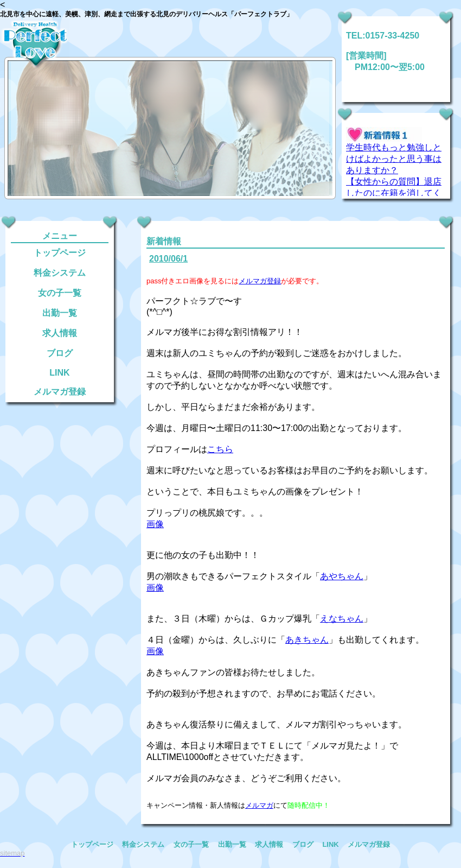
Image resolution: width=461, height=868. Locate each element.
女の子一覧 (60, 293)
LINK (59, 373)
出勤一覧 (60, 313)
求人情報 (60, 333)
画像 (155, 524)
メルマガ (259, 805)
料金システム (60, 273)
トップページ (60, 253)
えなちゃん (342, 619)
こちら (220, 449)
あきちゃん (307, 640)
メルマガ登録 (60, 392)
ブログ (60, 353)
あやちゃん (342, 576)
